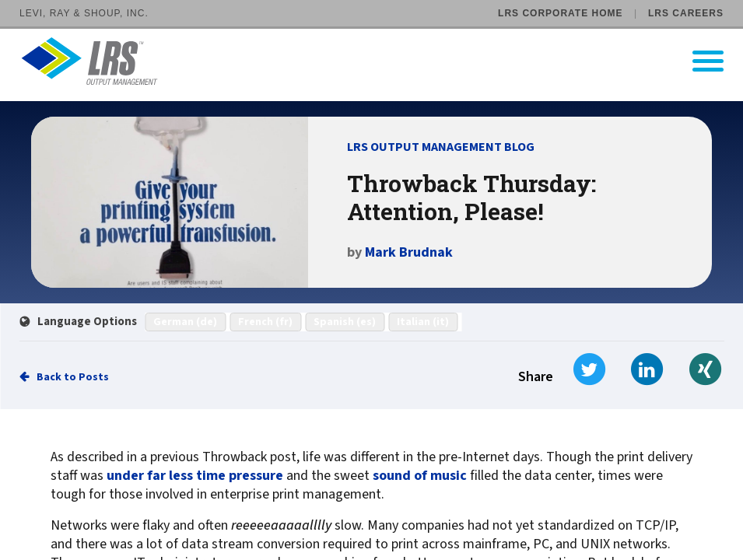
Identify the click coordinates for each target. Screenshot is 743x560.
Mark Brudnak (409, 252)
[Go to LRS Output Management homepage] (381, 61)
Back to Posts (73, 377)
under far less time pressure (195, 476)
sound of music (420, 476)
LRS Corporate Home (560, 13)
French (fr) (265, 322)
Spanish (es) (345, 322)
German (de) (185, 322)
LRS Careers (686, 13)
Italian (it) (423, 322)
